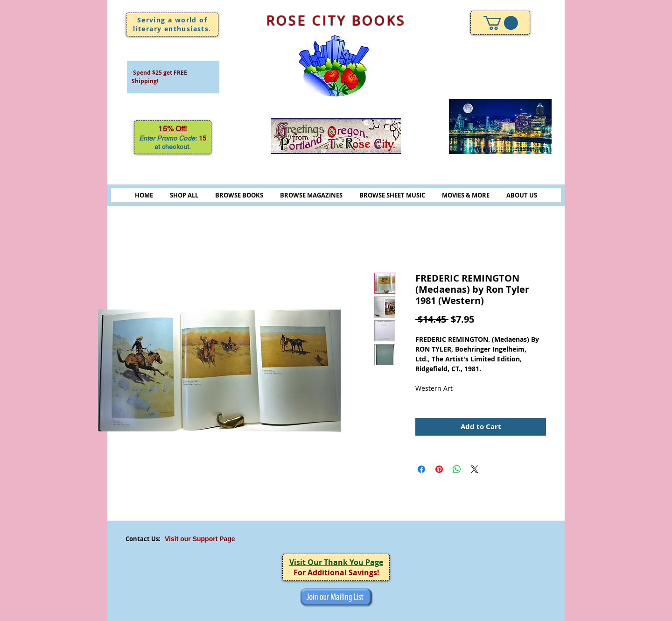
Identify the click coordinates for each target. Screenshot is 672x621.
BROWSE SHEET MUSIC (392, 195)
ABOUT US (522, 195)
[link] (501, 23)
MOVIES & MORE (466, 195)
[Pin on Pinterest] (439, 469)
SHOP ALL (184, 195)
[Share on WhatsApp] (457, 469)
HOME (144, 195)
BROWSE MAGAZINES (311, 195)
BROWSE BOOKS (239, 195)
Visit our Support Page (200, 539)
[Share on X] (475, 469)
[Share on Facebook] (421, 469)
